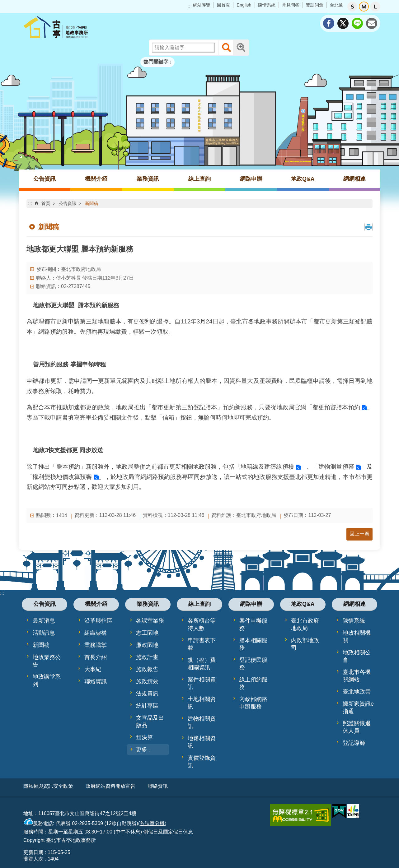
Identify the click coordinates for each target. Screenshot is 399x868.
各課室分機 (152, 821)
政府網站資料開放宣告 (110, 786)
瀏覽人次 (33, 857)
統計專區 (147, 706)
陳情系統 (267, 5)
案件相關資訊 (202, 683)
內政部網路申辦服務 (253, 703)
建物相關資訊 (202, 722)
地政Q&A (303, 179)
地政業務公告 (47, 661)
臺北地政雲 (357, 692)
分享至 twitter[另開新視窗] (343, 23)
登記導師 (354, 743)
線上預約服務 (253, 683)
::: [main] (30, 203)
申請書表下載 (202, 644)
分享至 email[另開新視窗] (372, 23)
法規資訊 (147, 694)
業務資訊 (148, 179)
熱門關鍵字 (156, 62)
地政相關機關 (357, 637)
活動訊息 (44, 633)
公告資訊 (45, 179)
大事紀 (93, 669)
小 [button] (352, 7)
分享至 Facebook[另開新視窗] (329, 23)
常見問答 (291, 5)
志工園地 (147, 633)
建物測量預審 (336, 467)
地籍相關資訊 (202, 742)
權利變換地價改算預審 (62, 477)
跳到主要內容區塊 (3, 3)
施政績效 (147, 681)
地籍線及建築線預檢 (267, 467)
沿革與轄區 (98, 621)
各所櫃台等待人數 (202, 624)
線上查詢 (199, 179)
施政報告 (147, 669)
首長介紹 (96, 657)
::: (190, 6)
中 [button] (364, 7)
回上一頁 (359, 534)
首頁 (46, 203)
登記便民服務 (253, 664)
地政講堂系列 (47, 680)
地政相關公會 (357, 656)
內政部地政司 (305, 644)
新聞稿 (92, 203)
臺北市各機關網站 (357, 676)
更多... (144, 750)
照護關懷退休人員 (357, 727)
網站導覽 (202, 5)
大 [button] (375, 7)
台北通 (336, 5)
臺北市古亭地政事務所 (73, 27)
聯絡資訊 (96, 681)
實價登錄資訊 (202, 762)
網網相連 (354, 179)
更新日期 (33, 850)
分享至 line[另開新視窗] (357, 23)
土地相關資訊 (202, 703)
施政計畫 (147, 657)
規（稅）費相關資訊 (202, 664)
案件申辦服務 (253, 624)
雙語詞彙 (315, 5)
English (244, 5)
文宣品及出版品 (150, 722)
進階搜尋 (241, 48)
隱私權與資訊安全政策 (48, 786)
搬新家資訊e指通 (358, 708)
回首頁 (223, 5)
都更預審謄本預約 (336, 407)
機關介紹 (96, 179)
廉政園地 (147, 645)
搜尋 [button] (227, 48)
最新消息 (44, 621)
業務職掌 (96, 645)
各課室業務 (150, 621)
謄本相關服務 (253, 644)
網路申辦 (251, 179)
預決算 (144, 737)
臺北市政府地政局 (305, 624)
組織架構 (96, 633)
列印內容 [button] (368, 227)
